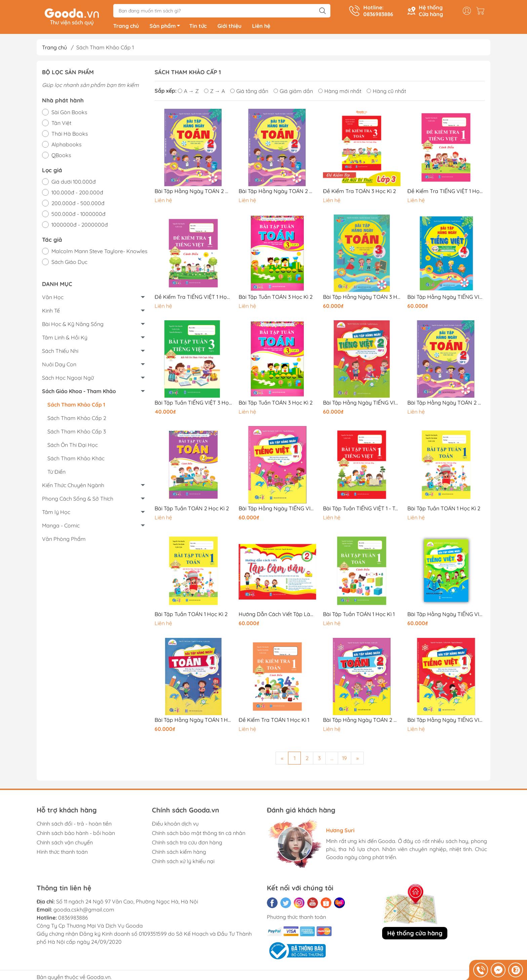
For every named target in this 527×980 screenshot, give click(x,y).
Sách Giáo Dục (69, 263)
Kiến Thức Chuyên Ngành (73, 486)
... (332, 759)
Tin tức (198, 27)
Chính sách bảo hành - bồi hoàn (76, 834)
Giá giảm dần (293, 92)
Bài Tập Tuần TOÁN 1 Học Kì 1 (359, 616)
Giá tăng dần (249, 92)
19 (344, 759)
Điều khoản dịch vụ (175, 825)
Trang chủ (126, 27)
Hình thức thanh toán (62, 853)
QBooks (61, 156)
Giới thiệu (229, 27)
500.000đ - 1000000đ (78, 215)
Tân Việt (61, 124)
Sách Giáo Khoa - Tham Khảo (79, 392)
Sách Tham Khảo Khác (76, 459)
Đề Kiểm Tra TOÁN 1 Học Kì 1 (274, 721)
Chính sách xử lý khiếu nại (183, 862)
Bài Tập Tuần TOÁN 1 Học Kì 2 (444, 509)
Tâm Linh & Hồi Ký (65, 338)
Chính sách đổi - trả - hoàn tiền (74, 825)
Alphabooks (67, 145)
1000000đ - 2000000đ (80, 226)
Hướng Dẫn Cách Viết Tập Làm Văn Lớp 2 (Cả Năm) (277, 616)
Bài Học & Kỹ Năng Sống (73, 325)
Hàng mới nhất (340, 92)
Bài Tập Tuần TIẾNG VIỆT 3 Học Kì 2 (193, 404)
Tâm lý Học (56, 513)
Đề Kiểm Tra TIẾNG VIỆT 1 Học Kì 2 (446, 192)
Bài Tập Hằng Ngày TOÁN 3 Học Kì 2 (362, 298)
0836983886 (73, 919)
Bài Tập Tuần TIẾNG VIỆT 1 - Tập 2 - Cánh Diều (362, 509)
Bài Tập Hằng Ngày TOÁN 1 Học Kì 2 (193, 721)
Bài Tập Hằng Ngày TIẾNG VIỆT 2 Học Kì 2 (362, 404)
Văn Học (53, 298)
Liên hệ (261, 27)
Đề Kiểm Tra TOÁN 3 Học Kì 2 (359, 192)
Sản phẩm (167, 28)
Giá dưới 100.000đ (74, 183)
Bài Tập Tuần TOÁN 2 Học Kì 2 (192, 509)
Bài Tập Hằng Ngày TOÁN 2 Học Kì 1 (362, 721)
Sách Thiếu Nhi (60, 352)
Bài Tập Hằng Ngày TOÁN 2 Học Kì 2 (193, 192)
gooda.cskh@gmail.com (84, 911)
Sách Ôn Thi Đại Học (73, 446)
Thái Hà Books (70, 135)
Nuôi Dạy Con (59, 365)
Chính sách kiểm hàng (179, 853)
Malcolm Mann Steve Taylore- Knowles (99, 252)
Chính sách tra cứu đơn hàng (187, 843)
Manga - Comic (61, 526)
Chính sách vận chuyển (65, 843)
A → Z (188, 92)
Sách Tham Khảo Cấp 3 (77, 432)
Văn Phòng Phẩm (64, 540)
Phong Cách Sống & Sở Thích (78, 500)
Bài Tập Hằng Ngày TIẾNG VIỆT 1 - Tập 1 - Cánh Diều (446, 721)
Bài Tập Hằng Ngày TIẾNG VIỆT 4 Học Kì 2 (446, 298)
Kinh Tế (51, 312)
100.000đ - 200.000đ (77, 193)
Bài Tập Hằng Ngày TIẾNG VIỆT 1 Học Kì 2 (277, 509)
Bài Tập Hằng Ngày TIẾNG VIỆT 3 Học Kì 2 (446, 616)
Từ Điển (56, 473)
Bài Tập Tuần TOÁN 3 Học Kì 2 (276, 298)
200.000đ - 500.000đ (78, 204)
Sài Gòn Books (69, 113)
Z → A (214, 92)
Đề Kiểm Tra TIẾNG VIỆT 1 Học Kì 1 (193, 298)
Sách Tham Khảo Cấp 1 (76, 406)
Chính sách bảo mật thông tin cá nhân (199, 834)
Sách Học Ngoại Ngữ (68, 379)
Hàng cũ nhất (386, 92)
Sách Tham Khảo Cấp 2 (77, 419)
